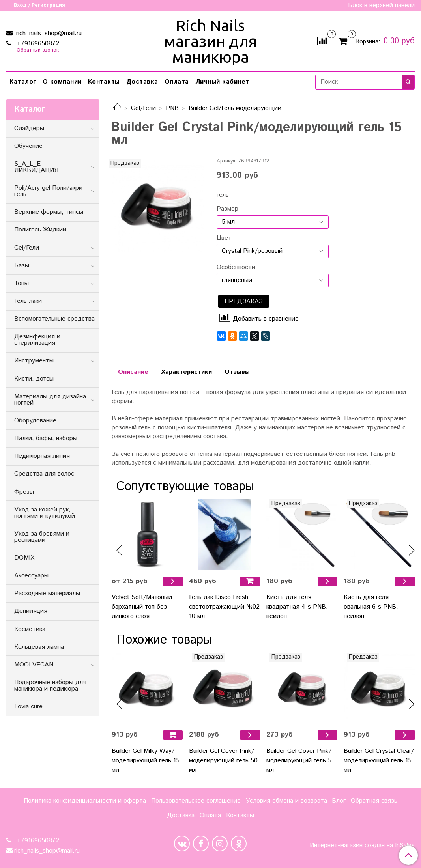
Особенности (236, 267)
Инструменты (34, 361)
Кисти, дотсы (34, 379)
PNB (172, 108)
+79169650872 (37, 44)
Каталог (23, 82)
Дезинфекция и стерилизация (37, 340)
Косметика (30, 629)
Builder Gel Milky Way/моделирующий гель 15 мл (146, 761)
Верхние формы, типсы (49, 212)
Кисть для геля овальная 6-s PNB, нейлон (371, 607)
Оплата (177, 82)
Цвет (224, 238)
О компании (62, 82)
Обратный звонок (38, 51)
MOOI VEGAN (34, 665)
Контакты (104, 82)
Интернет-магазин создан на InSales (362, 846)
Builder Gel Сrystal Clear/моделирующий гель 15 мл (379, 761)
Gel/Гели (143, 108)
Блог (339, 801)
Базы (22, 266)
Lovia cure (28, 707)
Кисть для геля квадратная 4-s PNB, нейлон (297, 607)
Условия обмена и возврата (286, 801)
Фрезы (24, 492)
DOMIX (24, 558)
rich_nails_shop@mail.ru (48, 33)
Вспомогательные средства (54, 319)
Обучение (28, 146)
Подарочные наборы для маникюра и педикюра (50, 686)
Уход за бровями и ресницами (42, 537)
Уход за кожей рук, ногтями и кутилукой (45, 513)
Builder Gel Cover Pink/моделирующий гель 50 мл (223, 761)
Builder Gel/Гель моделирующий (235, 108)
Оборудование (35, 421)
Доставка (142, 82)
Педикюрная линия (42, 456)
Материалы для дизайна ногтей (50, 400)
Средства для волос (44, 474)
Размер (227, 209)
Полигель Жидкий (40, 230)
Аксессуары (31, 576)
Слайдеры (29, 128)
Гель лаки (28, 301)
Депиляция (31, 611)
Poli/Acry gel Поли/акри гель (48, 191)
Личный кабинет (222, 82)
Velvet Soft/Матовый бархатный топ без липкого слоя (142, 607)
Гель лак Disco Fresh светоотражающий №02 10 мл (224, 607)
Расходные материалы (47, 593)
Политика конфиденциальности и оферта (85, 801)
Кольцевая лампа (39, 647)
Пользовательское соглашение (196, 801)
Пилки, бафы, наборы (46, 438)
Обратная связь (374, 801)
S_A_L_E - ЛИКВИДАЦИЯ (36, 167)
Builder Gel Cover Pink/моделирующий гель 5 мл (299, 761)
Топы (22, 283)
